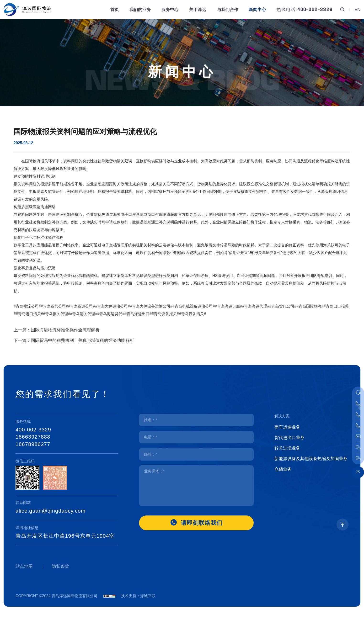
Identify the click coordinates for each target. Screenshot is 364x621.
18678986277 (33, 444)
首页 (115, 10)
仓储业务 (283, 469)
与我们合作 (228, 10)
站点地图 (24, 566)
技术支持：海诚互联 (138, 596)
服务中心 (170, 10)
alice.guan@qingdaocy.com (51, 511)
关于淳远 (198, 10)
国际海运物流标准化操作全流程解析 (65, 339)
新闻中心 (257, 10)
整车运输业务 (287, 427)
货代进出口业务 (289, 438)
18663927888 (33, 437)
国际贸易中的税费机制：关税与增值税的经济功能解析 (82, 350)
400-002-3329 (315, 10)
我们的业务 (140, 10)
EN (357, 10)
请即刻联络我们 (202, 523)
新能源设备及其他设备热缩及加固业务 (311, 459)
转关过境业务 (287, 448)
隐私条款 (60, 566)
